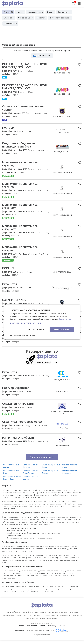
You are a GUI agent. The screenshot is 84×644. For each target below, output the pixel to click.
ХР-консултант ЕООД (62, 153)
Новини (63, 630)
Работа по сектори (9, 620)
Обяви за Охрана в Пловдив (31, 470)
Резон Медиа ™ (46, 639)
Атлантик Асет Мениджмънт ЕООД (62, 416)
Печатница (52, 630)
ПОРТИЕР (9, 271)
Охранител (10, 287)
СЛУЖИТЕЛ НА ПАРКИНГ (20, 407)
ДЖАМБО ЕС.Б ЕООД (62, 73)
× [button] (76, 307)
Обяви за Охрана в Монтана (31, 482)
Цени (8, 616)
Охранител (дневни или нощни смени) (25, 109)
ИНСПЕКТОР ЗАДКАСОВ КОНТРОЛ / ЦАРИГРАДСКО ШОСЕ (26, 87)
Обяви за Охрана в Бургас (69, 470)
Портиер (8, 128)
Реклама (55, 622)
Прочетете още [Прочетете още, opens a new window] (65, 319)
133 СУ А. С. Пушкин (62, 133)
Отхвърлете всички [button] (35, 329)
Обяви (42, 630)
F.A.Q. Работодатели (49, 620)
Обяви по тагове (45, 622)
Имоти (21, 630)
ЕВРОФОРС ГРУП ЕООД (62, 117)
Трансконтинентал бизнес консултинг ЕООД (62, 291)
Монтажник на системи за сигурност (21, 165)
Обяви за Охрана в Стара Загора (31, 476)
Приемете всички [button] (62, 329)
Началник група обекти (19, 442)
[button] (42, 323)
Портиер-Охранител (17, 391)
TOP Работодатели (64, 620)
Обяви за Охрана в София (11, 470)
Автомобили (32, 630)
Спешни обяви (10, 24)
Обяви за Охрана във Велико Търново (12, 482)
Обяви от (8, 18)
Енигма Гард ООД (62, 449)
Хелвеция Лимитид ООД (62, 340)
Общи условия (19, 616)
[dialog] (42, 322)
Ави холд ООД (62, 432)
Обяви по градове (32, 622)
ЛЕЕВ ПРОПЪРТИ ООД (62, 275)
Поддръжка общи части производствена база (20, 146)
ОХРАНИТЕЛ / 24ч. (15, 303)
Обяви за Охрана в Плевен (50, 476)
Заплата (40, 18)
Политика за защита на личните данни (48, 616)
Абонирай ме (44, 55)
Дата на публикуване (59, 18)
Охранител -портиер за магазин (25, 426)
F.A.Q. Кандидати (35, 620)
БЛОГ (26, 620)
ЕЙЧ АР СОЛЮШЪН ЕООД (62, 174)
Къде (19, 12)
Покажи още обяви (42, 461)
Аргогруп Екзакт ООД (62, 383)
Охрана (7, 12)
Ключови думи (34, 12)
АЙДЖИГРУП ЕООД (62, 395)
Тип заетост (63, 12)
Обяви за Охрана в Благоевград (69, 476)
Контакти (74, 616)
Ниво (49, 12)
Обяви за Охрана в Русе (11, 476)
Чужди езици (24, 18)
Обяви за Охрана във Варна (51, 470)
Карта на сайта (77, 620)
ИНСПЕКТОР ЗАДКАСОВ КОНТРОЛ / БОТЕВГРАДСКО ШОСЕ (26, 66)
